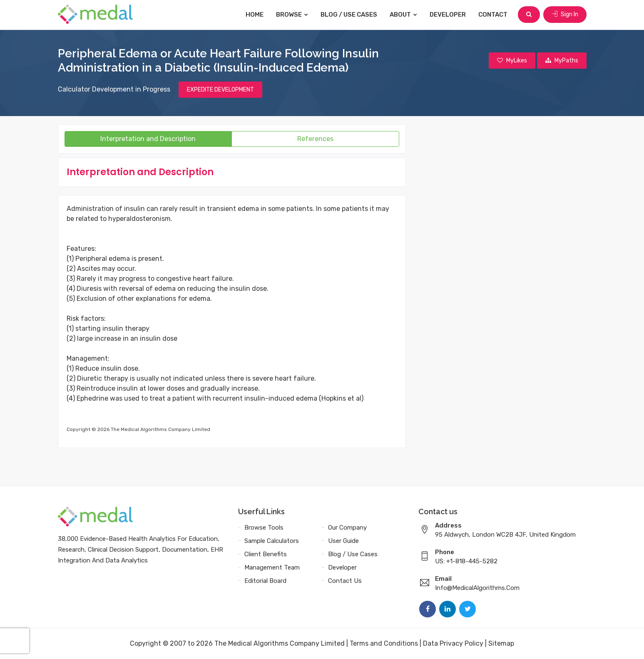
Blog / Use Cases (349, 15)
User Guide (343, 541)
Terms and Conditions (384, 643)
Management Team (272, 567)
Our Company (347, 528)
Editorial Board (265, 581)
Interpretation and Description (148, 139)
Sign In (565, 14)
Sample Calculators (272, 541)
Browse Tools (264, 528)
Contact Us (345, 581)
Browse (292, 15)
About (403, 15)
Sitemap (501, 643)
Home (255, 15)
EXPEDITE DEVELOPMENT (220, 90)
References (315, 139)
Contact (493, 15)
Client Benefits (266, 554)
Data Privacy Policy (453, 643)
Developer (448, 15)
